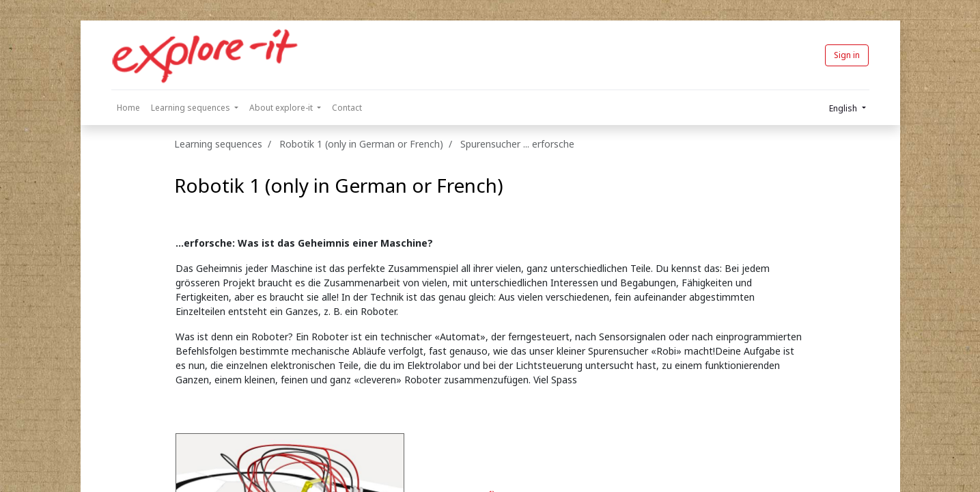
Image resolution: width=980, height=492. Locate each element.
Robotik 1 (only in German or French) (339, 185)
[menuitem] (128, 108)
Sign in (847, 55)
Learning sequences (218, 144)
